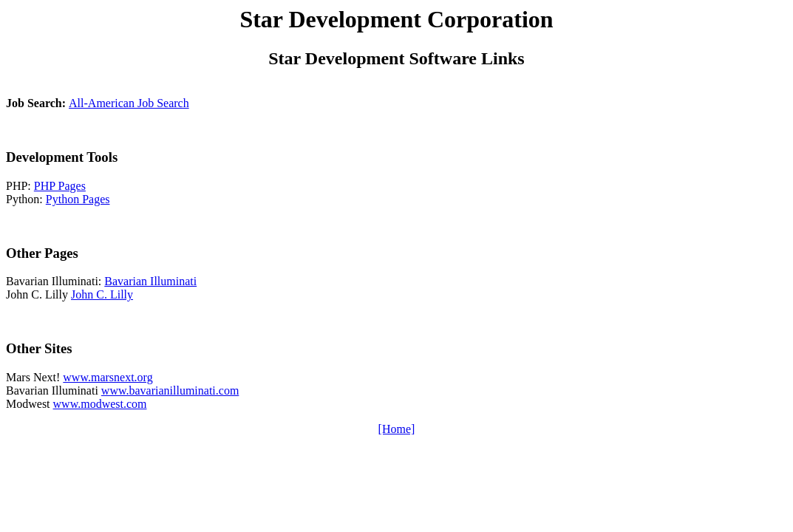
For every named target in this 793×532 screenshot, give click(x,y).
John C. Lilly (102, 294)
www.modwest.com (100, 404)
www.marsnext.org (108, 377)
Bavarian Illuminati (150, 281)
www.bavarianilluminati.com (170, 391)
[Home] (397, 429)
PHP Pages (60, 186)
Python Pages (78, 199)
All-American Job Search (129, 103)
